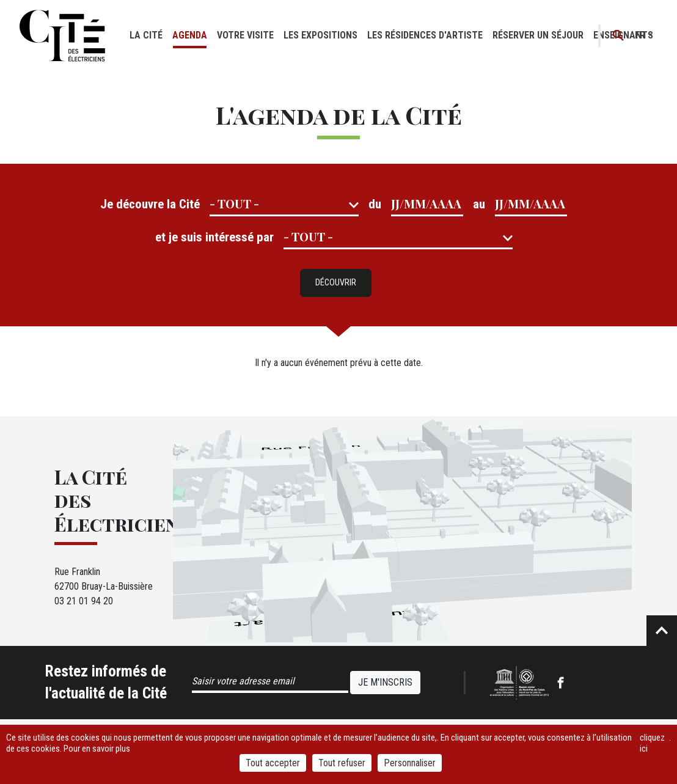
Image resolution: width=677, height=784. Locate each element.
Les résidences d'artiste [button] (425, 35)
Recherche (619, 36)
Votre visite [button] (245, 35)
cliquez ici (652, 743)
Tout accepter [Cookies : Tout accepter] (273, 763)
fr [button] (640, 35)
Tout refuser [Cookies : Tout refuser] (342, 763)
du (375, 204)
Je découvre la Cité (150, 204)
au (479, 204)
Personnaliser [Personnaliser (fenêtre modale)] (410, 763)
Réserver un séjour (538, 35)
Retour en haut (662, 631)
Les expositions (320, 35)
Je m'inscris (385, 682)
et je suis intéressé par (214, 237)
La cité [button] (146, 35)
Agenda (190, 35)
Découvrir (336, 283)
